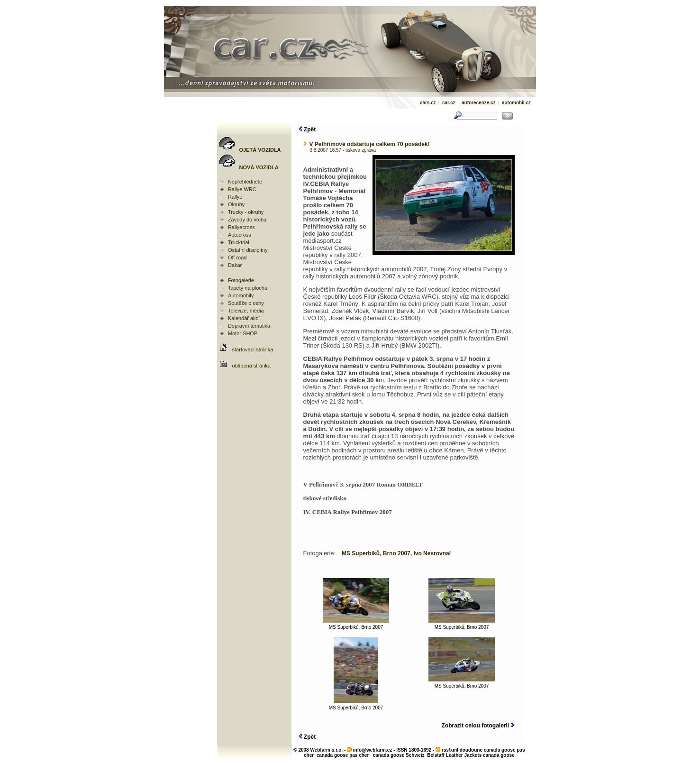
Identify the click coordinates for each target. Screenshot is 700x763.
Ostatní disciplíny (248, 250)
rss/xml (450, 750)
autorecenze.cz (479, 103)
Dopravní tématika (249, 326)
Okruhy (236, 204)
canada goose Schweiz (399, 755)
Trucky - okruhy (246, 212)
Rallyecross (241, 227)
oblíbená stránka (251, 366)
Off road (237, 257)
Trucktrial (239, 242)
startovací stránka (253, 349)
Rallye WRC (242, 189)
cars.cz (428, 103)
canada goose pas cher (343, 755)
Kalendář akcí (244, 318)
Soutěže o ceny (246, 303)
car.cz (449, 103)
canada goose (499, 755)
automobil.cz (516, 103)
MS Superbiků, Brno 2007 (356, 625)
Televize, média (246, 311)
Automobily (241, 295)
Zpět (307, 129)
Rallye (235, 197)
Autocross (240, 235)
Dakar (235, 265)
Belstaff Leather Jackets (454, 755)
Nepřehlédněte (245, 182)
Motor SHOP (243, 333)
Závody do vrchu (247, 220)
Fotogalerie (241, 280)
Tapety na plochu (248, 288)
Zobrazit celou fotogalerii (478, 726)
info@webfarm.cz (373, 750)
